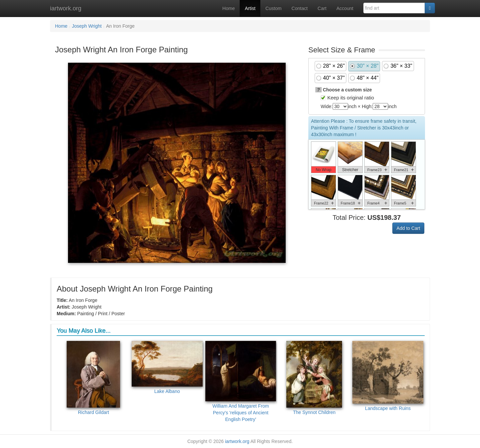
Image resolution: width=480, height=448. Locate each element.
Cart (322, 8)
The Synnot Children (314, 378)
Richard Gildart (93, 378)
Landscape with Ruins (388, 376)
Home (228, 8)
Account (345, 8)
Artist (250, 8)
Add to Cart (408, 228)
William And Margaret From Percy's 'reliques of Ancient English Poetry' (241, 382)
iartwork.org (66, 8)
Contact (300, 8)
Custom (273, 8)
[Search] (430, 8)
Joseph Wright (87, 26)
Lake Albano (167, 368)
